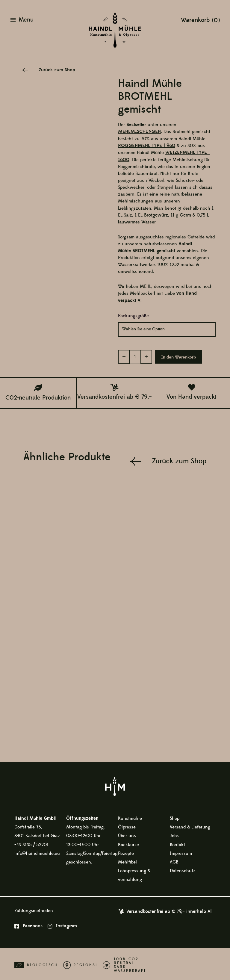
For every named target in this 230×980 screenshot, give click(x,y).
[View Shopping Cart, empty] (201, 20)
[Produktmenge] (134, 355)
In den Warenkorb (177, 356)
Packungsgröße (133, 315)
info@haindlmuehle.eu (37, 851)
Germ (184, 215)
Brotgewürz (155, 215)
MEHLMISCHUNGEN (138, 132)
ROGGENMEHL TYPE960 (145, 146)
